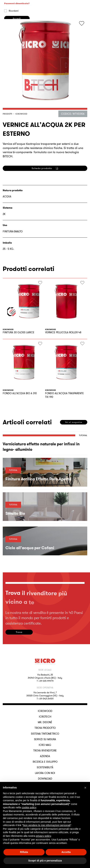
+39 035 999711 (46, 681)
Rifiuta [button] (24, 852)
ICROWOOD (45, 711)
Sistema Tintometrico (45, 734)
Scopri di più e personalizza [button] (45, 861)
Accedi (17, 51)
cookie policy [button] (29, 807)
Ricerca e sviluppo (45, 762)
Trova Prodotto (45, 728)
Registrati (17, 226)
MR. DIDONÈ (45, 722)
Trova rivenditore (45, 751)
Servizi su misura (45, 739)
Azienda (45, 756)
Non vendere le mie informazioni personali (47, 825)
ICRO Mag (45, 745)
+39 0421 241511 (46, 699)
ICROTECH (45, 717)
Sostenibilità (45, 767)
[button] (85, 788)
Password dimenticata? (17, 36)
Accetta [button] (66, 852)
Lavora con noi (45, 773)
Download (45, 779)
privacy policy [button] (43, 836)
